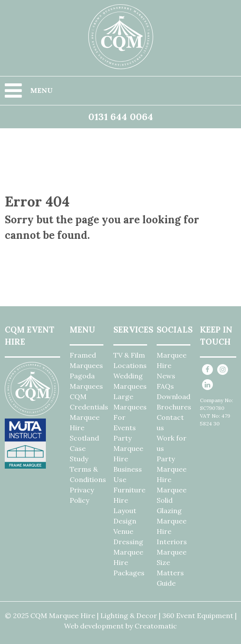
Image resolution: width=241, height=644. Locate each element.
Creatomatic (156, 626)
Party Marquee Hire (128, 448)
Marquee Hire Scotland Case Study (85, 438)
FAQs (165, 386)
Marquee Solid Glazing (172, 500)
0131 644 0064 (121, 117)
